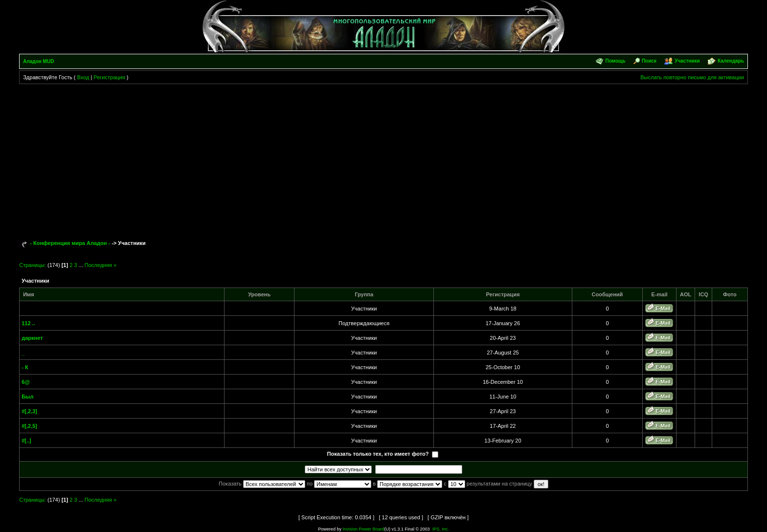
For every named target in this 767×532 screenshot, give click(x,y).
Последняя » (101, 265)
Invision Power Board (363, 529)
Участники (687, 61)
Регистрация (109, 77)
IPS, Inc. (441, 529)
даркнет (32, 338)
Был (27, 397)
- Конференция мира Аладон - (70, 243)
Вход (83, 77)
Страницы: (33, 265)
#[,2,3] (29, 411)
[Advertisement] (383, 157)
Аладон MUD (38, 61)
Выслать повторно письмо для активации (692, 77)
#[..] (26, 441)
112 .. (28, 323)
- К (25, 367)
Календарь (731, 61)
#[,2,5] (29, 426)
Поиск (649, 61)
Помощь (615, 61)
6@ (26, 382)
